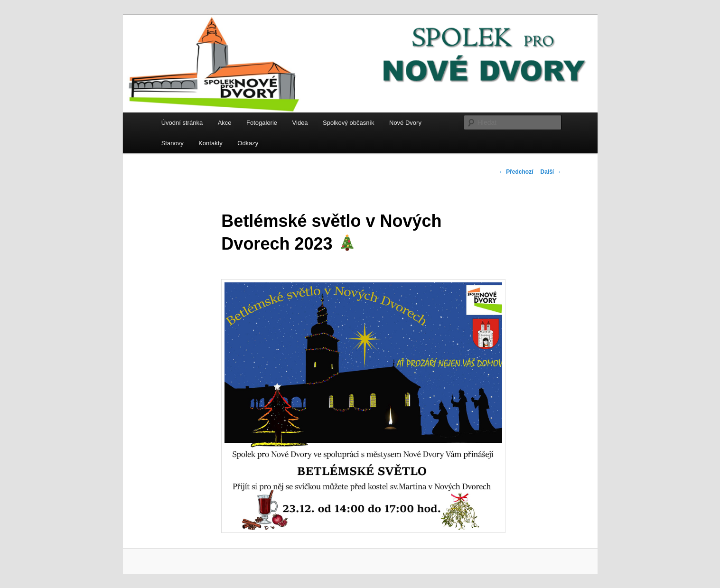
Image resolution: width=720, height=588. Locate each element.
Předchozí (516, 172)
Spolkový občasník (348, 123)
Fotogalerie (262, 123)
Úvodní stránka (182, 123)
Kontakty (210, 143)
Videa (300, 123)
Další (551, 172)
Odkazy (248, 143)
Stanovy (173, 143)
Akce (225, 123)
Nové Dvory (405, 123)
